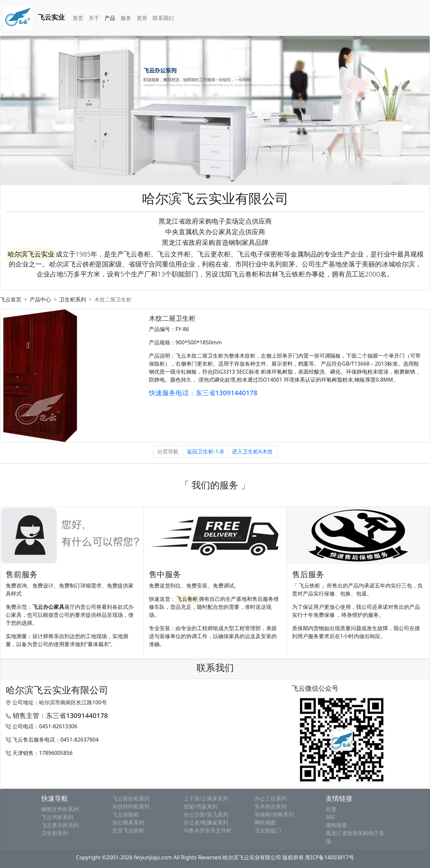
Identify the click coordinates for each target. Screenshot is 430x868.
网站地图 (265, 822)
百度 (331, 809)
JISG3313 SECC (231, 372)
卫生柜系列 (73, 299)
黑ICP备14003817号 (329, 857)
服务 (126, 18)
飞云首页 (11, 299)
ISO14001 (270, 380)
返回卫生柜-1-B (205, 451)
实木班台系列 (270, 806)
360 (330, 817)
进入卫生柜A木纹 (252, 451)
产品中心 (40, 299)
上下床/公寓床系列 (206, 798)
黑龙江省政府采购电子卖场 (355, 837)
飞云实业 (34, 18)
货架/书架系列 (201, 806)
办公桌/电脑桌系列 (206, 822)
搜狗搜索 (336, 825)
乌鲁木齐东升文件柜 (208, 830)
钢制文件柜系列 (60, 809)
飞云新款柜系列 (131, 798)
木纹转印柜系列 (131, 806)
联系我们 (163, 18)
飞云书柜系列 (57, 817)
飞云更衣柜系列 (60, 825)
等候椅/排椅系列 (274, 814)
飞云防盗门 (268, 830)
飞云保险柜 (126, 814)
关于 (94, 18)
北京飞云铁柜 (128, 830)
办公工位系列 (270, 798)
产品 (110, 18)
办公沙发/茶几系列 (206, 814)
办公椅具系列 (128, 822)
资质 (142, 18)
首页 (78, 18)
